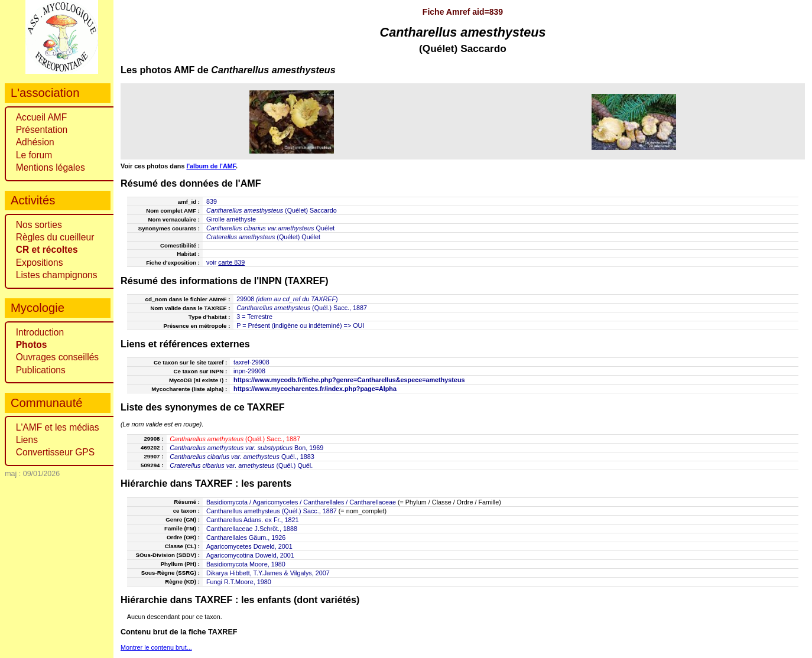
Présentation (42, 130)
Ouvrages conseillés (57, 357)
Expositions (40, 263)
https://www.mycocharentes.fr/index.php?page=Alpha (315, 389)
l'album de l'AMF (211, 166)
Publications (41, 370)
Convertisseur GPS (55, 452)
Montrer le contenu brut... (156, 647)
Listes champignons (57, 275)
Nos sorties (39, 225)
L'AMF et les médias (58, 427)
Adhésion (35, 142)
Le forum (34, 155)
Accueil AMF (42, 117)
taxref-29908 (251, 362)
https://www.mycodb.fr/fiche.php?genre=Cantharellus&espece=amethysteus (349, 380)
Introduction (40, 332)
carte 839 (231, 262)
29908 (245, 299)
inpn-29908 (249, 371)
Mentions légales (51, 167)
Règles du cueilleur (55, 237)
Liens (27, 440)
